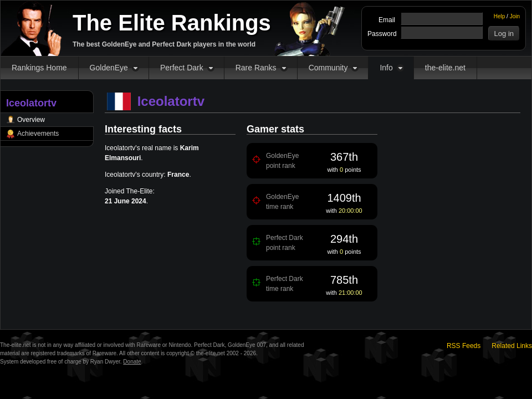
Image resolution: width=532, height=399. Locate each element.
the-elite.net (445, 68)
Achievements (38, 134)
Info (386, 68)
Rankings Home (39, 68)
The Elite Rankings (172, 23)
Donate (132, 362)
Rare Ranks (256, 68)
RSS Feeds (464, 346)
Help (500, 16)
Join (515, 16)
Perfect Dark (182, 68)
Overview (31, 120)
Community (328, 68)
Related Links (512, 346)
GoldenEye (109, 68)
